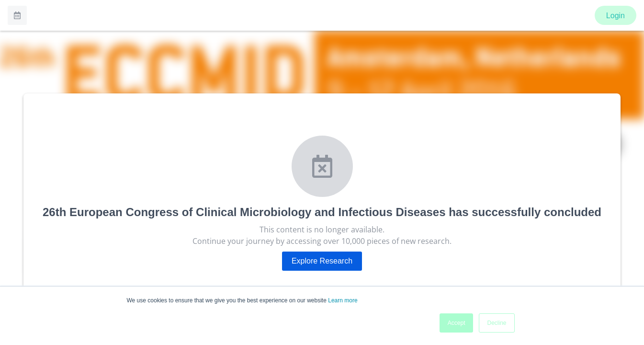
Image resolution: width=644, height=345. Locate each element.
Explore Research (322, 261)
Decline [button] (497, 323)
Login (616, 16)
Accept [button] (457, 323)
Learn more (343, 300)
